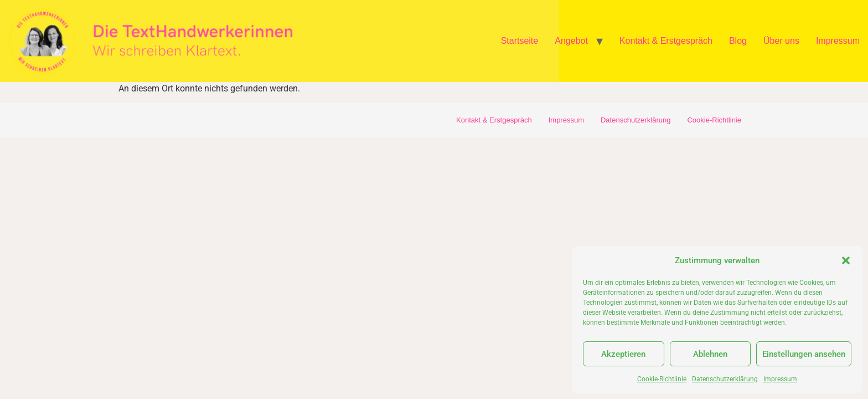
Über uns (781, 41)
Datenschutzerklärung (725, 379)
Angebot (571, 41)
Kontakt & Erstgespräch (666, 41)
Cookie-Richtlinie (662, 379)
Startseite (520, 41)
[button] (846, 260)
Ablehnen (710, 354)
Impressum (780, 379)
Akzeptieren (623, 354)
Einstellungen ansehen (804, 354)
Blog (738, 41)
